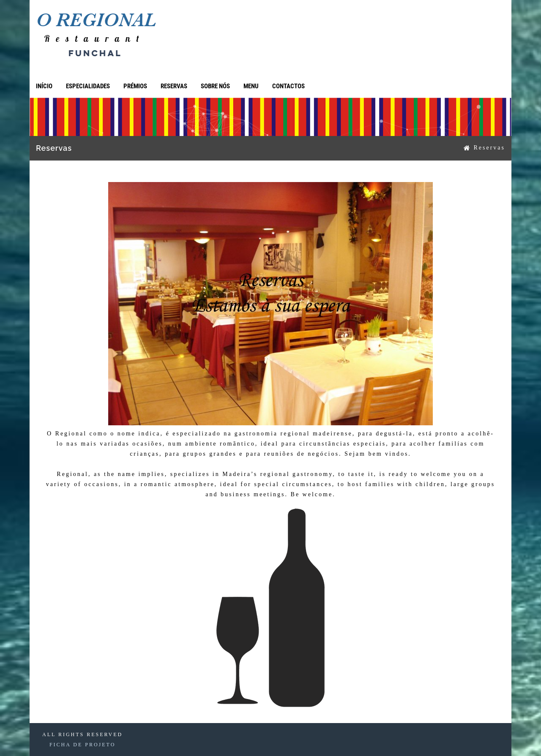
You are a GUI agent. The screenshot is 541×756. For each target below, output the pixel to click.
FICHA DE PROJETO (82, 745)
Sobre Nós (215, 86)
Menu (251, 86)
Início (44, 86)
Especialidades (88, 86)
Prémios (135, 86)
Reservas (174, 86)
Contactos (288, 86)
